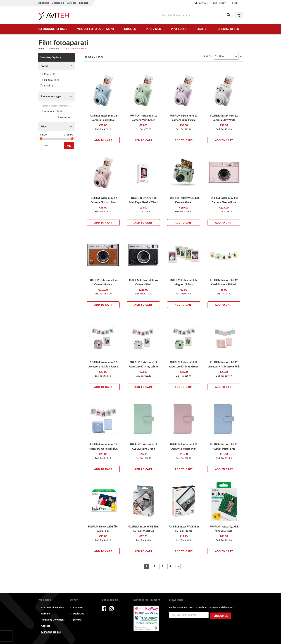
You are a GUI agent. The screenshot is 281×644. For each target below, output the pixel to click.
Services (72, 3)
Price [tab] (43, 127)
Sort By (208, 56)
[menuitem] (53, 29)
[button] (236, 3)
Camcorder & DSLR (58, 49)
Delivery (46, 614)
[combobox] (196, 15)
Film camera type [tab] (51, 97)
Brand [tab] (44, 66)
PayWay (146, 619)
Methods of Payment (53, 608)
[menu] (140, 29)
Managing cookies (51, 632)
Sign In (202, 3)
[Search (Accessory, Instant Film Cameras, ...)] (57, 106)
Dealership (58, 3)
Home (42, 49)
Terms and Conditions (53, 620)
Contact (84, 3)
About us (44, 3)
